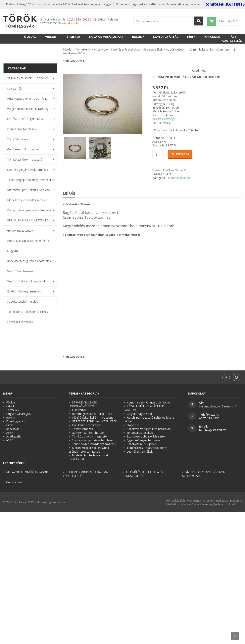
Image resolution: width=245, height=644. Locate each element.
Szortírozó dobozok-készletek (26, 281)
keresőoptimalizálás (215, 500)
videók (51, 37)
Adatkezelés (232, 41)
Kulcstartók (14, 88)
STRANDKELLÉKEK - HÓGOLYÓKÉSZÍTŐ (30, 78)
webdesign (194, 500)
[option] (103, 104)
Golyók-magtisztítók (20, 230)
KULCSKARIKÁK (176, 49)
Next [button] (145, 104)
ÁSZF (234, 37)
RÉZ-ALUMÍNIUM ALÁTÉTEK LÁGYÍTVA (30, 220)
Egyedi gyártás (166, 37)
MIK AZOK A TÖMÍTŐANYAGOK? (28, 472)
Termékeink (83, 49)
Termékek (73, 37)
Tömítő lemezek (18, 139)
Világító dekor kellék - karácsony (28, 109)
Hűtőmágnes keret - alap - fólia (27, 99)
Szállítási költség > (164, 119)
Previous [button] (60, 104)
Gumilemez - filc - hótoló (23, 149)
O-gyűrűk (13, 251)
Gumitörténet (15, 482)
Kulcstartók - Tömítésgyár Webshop (117, 49)
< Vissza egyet (74, 61)
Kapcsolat (213, 37)
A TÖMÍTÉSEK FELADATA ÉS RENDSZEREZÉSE (143, 474)
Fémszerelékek (153, 49)
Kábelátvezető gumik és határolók (29, 261)
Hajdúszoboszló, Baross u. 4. (218, 406)
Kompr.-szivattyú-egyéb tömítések (29, 210)
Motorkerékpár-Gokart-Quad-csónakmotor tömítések (30, 190)
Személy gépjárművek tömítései (28, 170)
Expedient (236, 500)
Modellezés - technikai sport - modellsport (30, 200)
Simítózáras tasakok (20, 271)
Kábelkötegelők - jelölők (23, 302)
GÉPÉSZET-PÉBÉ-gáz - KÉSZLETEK (30, 119)
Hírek (191, 37)
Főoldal (29, 37)
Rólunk (138, 37)
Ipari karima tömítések (22, 129)
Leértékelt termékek (20, 322)
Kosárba (180, 154)
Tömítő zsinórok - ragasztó (25, 159)
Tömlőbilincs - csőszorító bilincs (27, 312)
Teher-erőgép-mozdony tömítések (29, 180)
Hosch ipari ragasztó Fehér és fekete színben (30, 241)
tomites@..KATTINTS (225, 4)
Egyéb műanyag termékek (24, 291)
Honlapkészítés (176, 500)
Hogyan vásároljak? (106, 37)
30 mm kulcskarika (201, 49)
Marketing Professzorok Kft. (218, 504)
